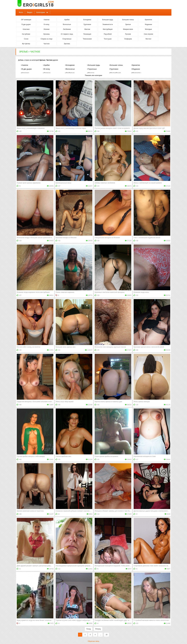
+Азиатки (24, 65)
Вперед (98, 629)
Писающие (87, 34)
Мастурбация (108, 29)
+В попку (46, 69)
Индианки (148, 24)
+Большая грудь (93, 65)
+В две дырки (26, 69)
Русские (128, 34)
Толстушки (108, 39)
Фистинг (148, 39)
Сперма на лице (47, 39)
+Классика (25, 73)
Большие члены (128, 20)
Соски (26, 39)
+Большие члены (116, 65)
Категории (41, 12)
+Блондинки (70, 65)
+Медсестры (136, 73)
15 (106, 635)
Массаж (87, 29)
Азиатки (46, 20)
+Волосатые (70, 69)
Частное (46, 44)
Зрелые (128, 24)
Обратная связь (94, 641)
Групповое (87, 24)
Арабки (67, 20)
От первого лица (67, 34)
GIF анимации (26, 20)
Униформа (128, 39)
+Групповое (114, 69)
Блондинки (87, 20)
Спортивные (67, 39)
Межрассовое (128, 29)
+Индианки (136, 69)
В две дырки (26, 24)
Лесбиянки (67, 29)
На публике (26, 34)
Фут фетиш (26, 44)
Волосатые (67, 24)
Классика (26, 29)
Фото (21, 12)
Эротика (67, 44)
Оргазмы (46, 34)
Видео (30, 12)
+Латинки (47, 73)
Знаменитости (108, 24)
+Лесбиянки (70, 73)
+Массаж (91, 73)
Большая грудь (108, 20)
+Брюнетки (136, 65)
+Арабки (46, 65)
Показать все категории (93, 75)
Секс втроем (148, 34)
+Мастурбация (115, 73)
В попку (46, 24)
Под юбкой (108, 34)
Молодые (148, 29)
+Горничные (92, 69)
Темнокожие (87, 39)
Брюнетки (148, 20)
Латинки (46, 29)
